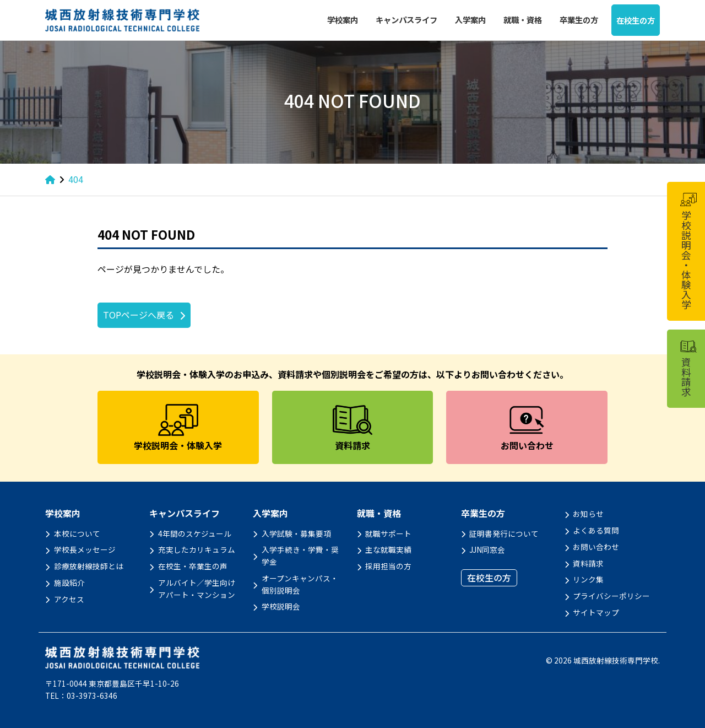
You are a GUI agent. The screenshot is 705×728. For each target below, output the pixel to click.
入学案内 (470, 20)
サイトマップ (596, 612)
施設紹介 (69, 583)
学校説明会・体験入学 (688, 251)
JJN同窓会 (487, 549)
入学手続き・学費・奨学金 (300, 556)
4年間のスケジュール (195, 533)
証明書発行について (504, 533)
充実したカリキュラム (197, 549)
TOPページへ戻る (139, 315)
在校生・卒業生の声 (193, 566)
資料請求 (588, 563)
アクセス (69, 599)
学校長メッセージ (85, 549)
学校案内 (343, 20)
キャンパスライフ (406, 20)
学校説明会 (281, 606)
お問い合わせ (596, 547)
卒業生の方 (579, 20)
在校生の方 (636, 20)
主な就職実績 (388, 549)
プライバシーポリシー (611, 596)
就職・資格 (523, 20)
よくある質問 (596, 530)
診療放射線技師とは (89, 566)
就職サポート (388, 533)
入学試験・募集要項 (296, 533)
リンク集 (588, 579)
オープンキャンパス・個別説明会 (300, 584)
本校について (77, 533)
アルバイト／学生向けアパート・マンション (197, 589)
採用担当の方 (388, 566)
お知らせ (588, 514)
